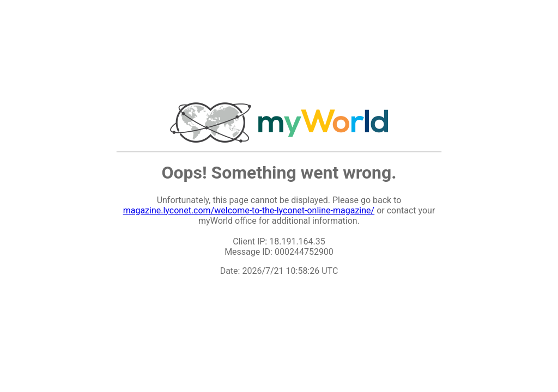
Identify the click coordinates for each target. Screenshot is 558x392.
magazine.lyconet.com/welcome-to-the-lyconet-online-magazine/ (249, 210)
